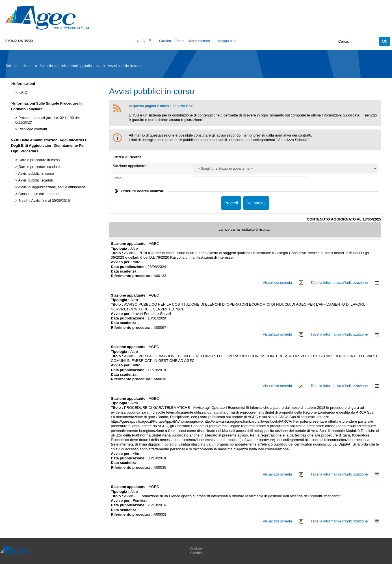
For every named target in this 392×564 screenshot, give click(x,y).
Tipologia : (121, 248)
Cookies (196, 548)
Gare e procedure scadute (38, 167)
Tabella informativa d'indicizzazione (339, 283)
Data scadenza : (125, 271)
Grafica (165, 41)
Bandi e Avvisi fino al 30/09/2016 (44, 201)
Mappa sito (227, 41)
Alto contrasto (199, 41)
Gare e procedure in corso (38, 160)
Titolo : (118, 178)
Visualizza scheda (277, 283)
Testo (179, 41)
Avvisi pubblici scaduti (35, 180)
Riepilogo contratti (32, 129)
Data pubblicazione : (129, 267)
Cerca (343, 41)
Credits (196, 553)
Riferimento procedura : (132, 276)
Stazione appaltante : (130, 166)
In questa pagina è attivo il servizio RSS (161, 106)
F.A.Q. (23, 92)
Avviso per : (122, 262)
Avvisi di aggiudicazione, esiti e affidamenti (51, 187)
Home (27, 66)
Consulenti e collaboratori (38, 194)
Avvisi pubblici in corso (35, 174)
